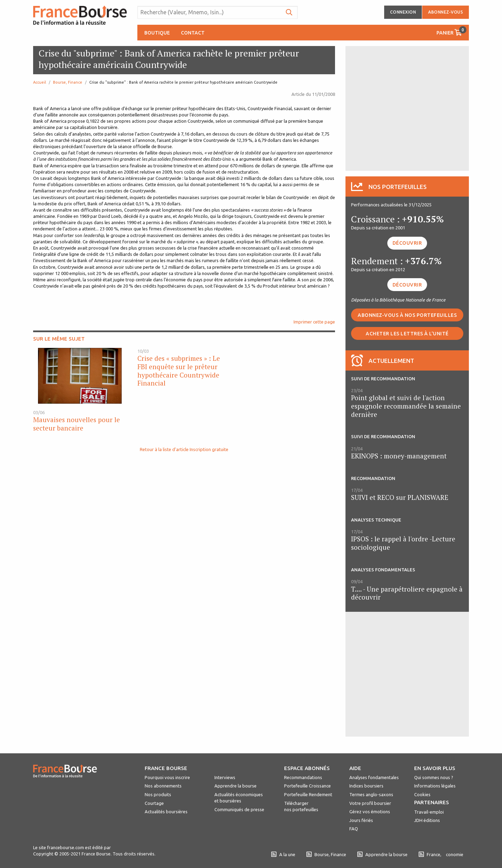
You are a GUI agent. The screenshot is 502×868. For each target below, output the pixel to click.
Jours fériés (361, 820)
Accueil (40, 82)
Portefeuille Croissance (307, 786)
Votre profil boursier (370, 803)
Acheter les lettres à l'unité (407, 334)
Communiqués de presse (239, 809)
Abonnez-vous (446, 12)
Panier (451, 31)
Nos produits (158, 794)
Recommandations (303, 777)
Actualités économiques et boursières (239, 798)
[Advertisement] (407, 108)
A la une (283, 854)
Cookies (422, 794)
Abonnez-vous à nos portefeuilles (407, 315)
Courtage (154, 803)
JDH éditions (427, 820)
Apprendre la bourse (235, 786)
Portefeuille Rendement (308, 794)
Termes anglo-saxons (371, 794)
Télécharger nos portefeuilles (301, 806)
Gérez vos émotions (370, 812)
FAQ (354, 829)
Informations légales (435, 786)
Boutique (157, 33)
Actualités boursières (166, 812)
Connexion (403, 12)
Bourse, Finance (68, 82)
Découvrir (407, 243)
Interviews (225, 777)
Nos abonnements (163, 786)
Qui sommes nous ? (434, 777)
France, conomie (441, 854)
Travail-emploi (429, 812)
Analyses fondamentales (374, 777)
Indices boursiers (366, 786)
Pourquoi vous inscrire (167, 777)
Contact (193, 33)
